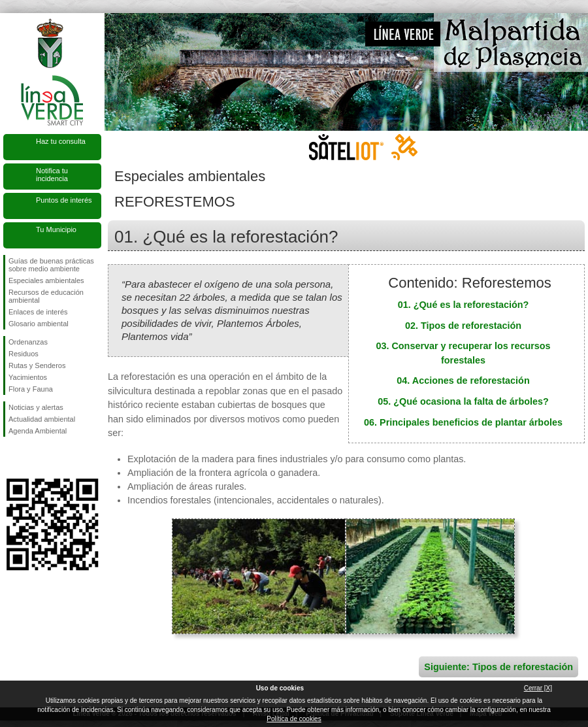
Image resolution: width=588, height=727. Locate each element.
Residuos (24, 354)
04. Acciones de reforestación (463, 380)
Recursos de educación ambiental (46, 296)
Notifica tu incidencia (52, 175)
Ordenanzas (28, 342)
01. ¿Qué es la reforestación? (464, 305)
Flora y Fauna (31, 389)
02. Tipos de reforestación (463, 326)
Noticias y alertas (36, 407)
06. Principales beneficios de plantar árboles (463, 422)
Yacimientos (28, 377)
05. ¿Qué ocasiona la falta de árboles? (463, 401)
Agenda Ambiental (38, 431)
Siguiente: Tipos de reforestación (498, 667)
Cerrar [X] (538, 688)
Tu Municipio (56, 229)
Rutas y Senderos (37, 365)
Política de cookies (294, 719)
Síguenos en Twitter (33, 458)
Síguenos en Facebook (11, 458)
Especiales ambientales (46, 280)
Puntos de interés (64, 200)
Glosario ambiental (39, 324)
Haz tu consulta (61, 141)
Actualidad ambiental (42, 419)
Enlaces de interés (38, 312)
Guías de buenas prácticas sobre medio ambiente (51, 265)
